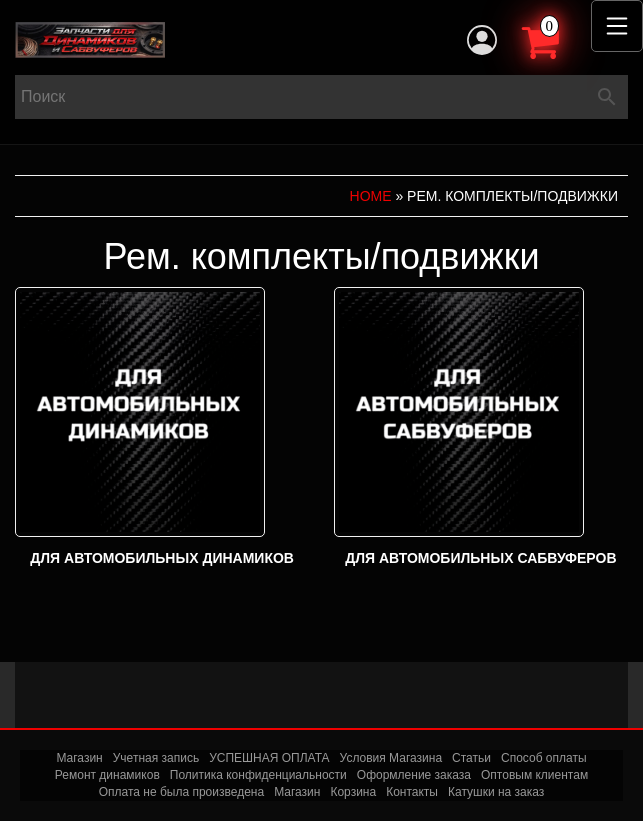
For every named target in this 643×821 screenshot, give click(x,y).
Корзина (353, 792)
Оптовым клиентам (534, 775)
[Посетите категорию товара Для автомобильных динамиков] (162, 429)
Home (371, 196)
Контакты (412, 792)
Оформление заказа (414, 775)
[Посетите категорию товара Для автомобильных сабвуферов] (481, 429)
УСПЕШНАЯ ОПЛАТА (269, 758)
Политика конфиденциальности (258, 775)
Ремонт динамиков (107, 775)
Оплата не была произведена (181, 792)
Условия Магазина (391, 758)
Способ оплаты (544, 758)
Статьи (471, 758)
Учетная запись (156, 758)
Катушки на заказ (496, 792)
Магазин (79, 758)
